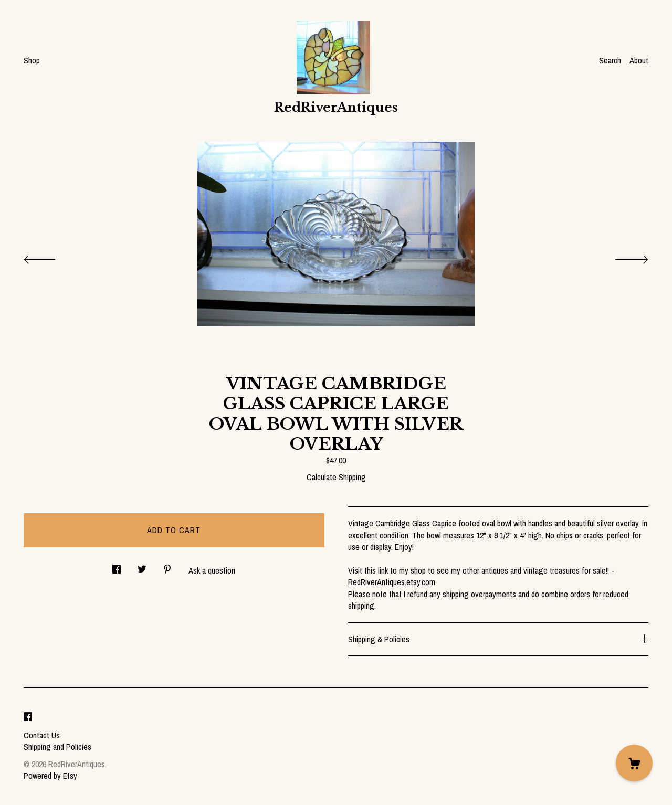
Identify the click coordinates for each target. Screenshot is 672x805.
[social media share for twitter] (142, 566)
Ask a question (212, 570)
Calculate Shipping (336, 477)
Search (610, 60)
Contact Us (42, 735)
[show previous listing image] (50, 257)
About (639, 60)
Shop (32, 60)
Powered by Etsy (50, 776)
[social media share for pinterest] (167, 566)
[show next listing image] (622, 257)
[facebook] (28, 717)
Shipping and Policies (57, 747)
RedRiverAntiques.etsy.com (392, 582)
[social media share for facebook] (117, 566)
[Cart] (634, 763)
